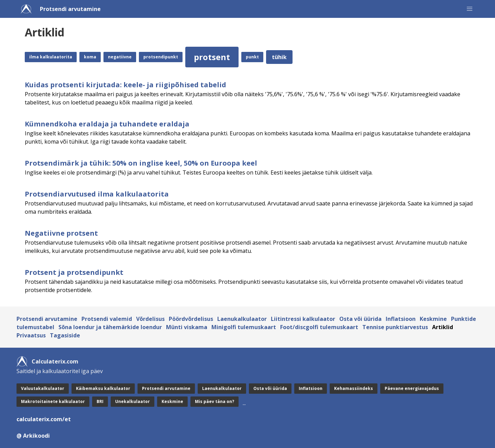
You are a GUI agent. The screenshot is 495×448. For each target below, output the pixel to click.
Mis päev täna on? (214, 401)
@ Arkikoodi (33, 436)
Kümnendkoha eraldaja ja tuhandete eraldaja (107, 124)
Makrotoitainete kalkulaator (53, 401)
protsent (212, 57)
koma (90, 57)
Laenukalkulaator (242, 319)
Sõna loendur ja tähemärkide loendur (110, 327)
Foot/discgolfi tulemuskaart (319, 327)
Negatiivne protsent (61, 233)
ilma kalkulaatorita (51, 57)
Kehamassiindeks (354, 388)
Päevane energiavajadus (412, 388)
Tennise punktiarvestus (395, 327)
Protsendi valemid (107, 319)
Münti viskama (187, 327)
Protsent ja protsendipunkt (74, 272)
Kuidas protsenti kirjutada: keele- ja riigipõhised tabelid (125, 85)
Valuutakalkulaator (43, 388)
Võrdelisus (150, 319)
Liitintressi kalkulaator (303, 319)
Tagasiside (65, 335)
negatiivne (120, 57)
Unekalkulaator (133, 401)
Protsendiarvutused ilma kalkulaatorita (97, 194)
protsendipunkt (161, 57)
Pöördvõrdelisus (191, 319)
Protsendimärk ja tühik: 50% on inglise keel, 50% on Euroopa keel (141, 163)
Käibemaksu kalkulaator (103, 388)
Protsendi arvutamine (70, 9)
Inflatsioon (401, 319)
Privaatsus (31, 335)
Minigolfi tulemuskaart (244, 327)
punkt (252, 57)
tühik (279, 57)
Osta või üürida (360, 319)
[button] (470, 9)
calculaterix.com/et (44, 419)
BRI (100, 401)
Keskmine (433, 319)
